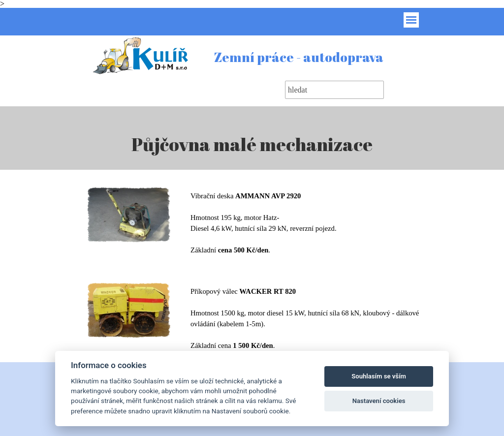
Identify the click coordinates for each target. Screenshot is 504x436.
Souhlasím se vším (379, 376)
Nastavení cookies (379, 401)
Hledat (402, 90)
